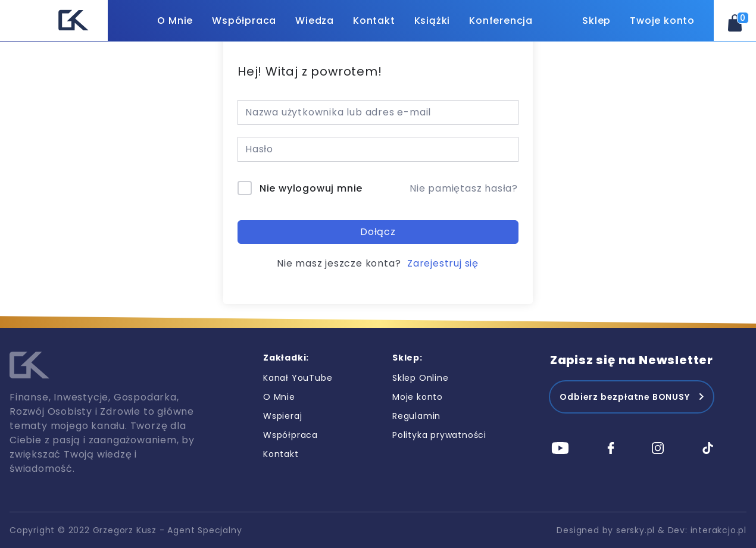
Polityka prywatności (439, 435)
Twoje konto (662, 21)
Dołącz (378, 232)
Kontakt (374, 21)
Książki (432, 21)
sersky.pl (635, 530)
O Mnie (175, 21)
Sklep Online (421, 378)
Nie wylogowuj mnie (311, 188)
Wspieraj (282, 416)
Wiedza (315, 21)
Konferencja (501, 21)
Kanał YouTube (298, 378)
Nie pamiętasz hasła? (464, 188)
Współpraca (244, 21)
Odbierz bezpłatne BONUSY (624, 397)
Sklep (596, 21)
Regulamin (416, 416)
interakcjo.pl (718, 530)
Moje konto (418, 397)
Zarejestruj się (443, 263)
